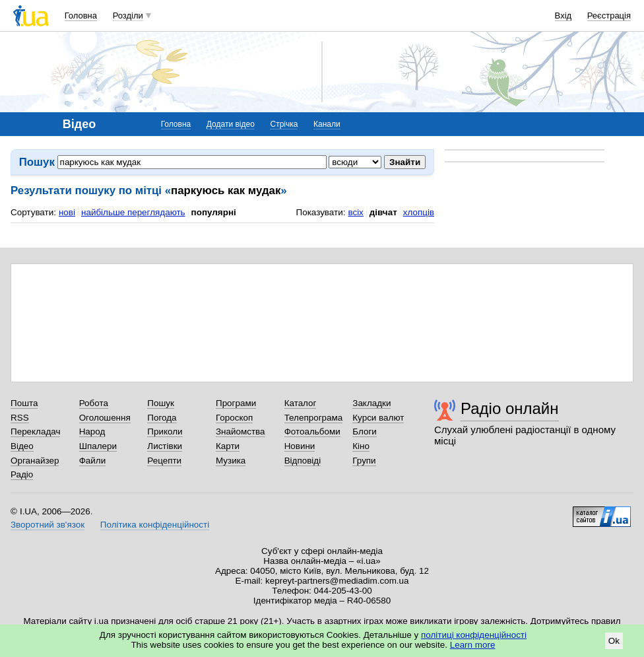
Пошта (24, 403)
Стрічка (284, 124)
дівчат (383, 212)
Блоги (365, 432)
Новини (300, 446)
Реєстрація (609, 16)
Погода (162, 418)
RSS (20, 418)
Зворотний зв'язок (48, 525)
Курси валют (378, 418)
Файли (93, 461)
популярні (214, 212)
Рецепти (164, 461)
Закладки (371, 403)
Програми (236, 403)
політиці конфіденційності (474, 635)
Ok (614, 641)
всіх (355, 212)
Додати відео (231, 124)
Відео (22, 446)
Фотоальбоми (312, 432)
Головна (81, 16)
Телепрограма (314, 418)
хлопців (419, 212)
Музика (231, 461)
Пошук (161, 403)
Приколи (165, 432)
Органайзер (35, 461)
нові (67, 212)
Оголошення (105, 418)
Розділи (128, 16)
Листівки (165, 446)
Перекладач (35, 432)
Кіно (361, 446)
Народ (92, 432)
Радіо (22, 474)
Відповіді (303, 461)
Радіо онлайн (510, 408)
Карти (228, 446)
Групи (364, 461)
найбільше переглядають (133, 212)
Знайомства (241, 432)
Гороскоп (234, 418)
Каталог (301, 403)
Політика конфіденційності (155, 525)
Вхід (563, 16)
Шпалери (98, 446)
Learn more (473, 645)
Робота (94, 403)
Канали (327, 124)
